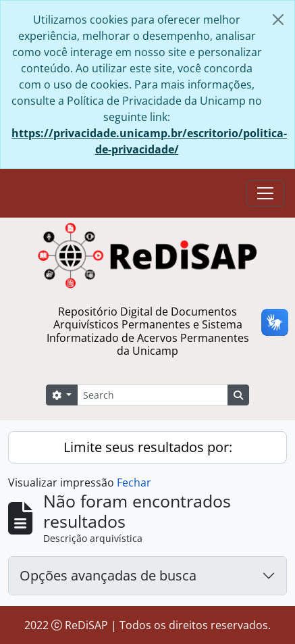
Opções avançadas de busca (108, 575)
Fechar (134, 482)
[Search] (153, 395)
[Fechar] (278, 20)
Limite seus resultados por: (148, 447)
